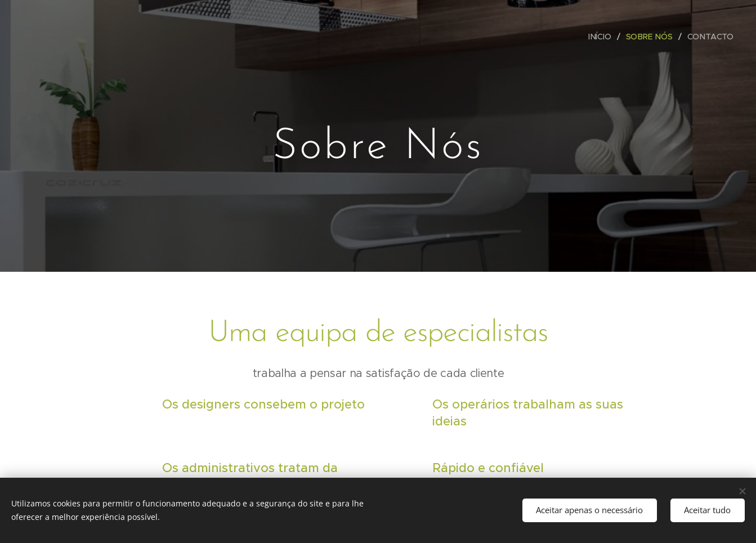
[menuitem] (603, 37)
